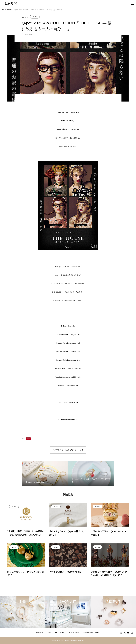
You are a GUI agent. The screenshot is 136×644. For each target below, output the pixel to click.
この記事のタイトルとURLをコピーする (68, 450)
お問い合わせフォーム (91, 633)
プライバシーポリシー (55, 633)
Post (23, 439)
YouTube (75, 403)
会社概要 (40, 633)
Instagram (67, 403)
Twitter (60, 403)
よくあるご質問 (73, 633)
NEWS (35, 17)
